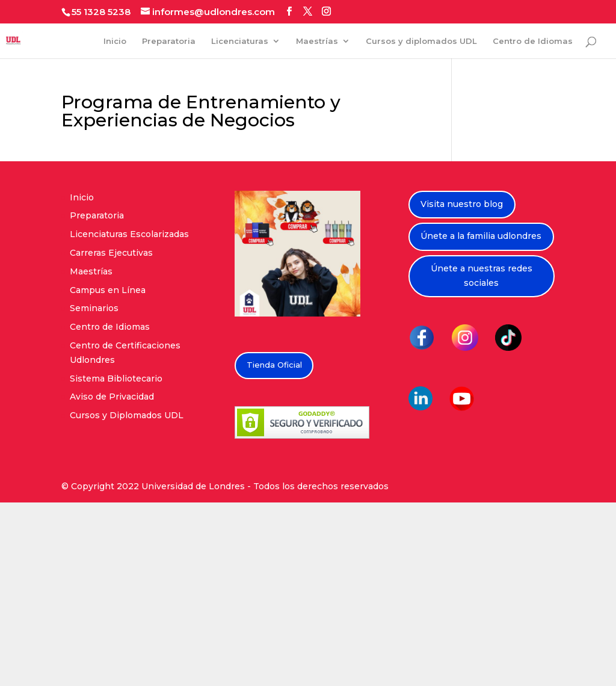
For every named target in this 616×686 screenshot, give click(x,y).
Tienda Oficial (274, 365)
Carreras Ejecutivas (111, 253)
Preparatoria (169, 41)
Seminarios (94, 308)
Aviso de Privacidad (112, 397)
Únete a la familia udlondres (481, 236)
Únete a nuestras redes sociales (482, 276)
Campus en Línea (108, 290)
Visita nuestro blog (462, 204)
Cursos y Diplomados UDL (127, 415)
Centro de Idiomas (533, 41)
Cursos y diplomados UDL (421, 41)
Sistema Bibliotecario (116, 379)
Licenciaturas (240, 41)
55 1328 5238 (101, 12)
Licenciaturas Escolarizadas (129, 234)
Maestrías (317, 41)
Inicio (115, 41)
